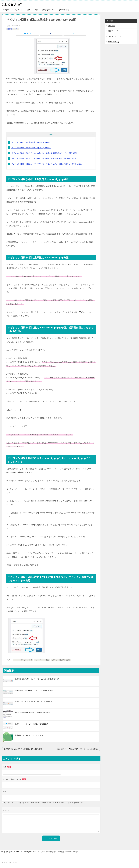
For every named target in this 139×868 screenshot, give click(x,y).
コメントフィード (115, 36)
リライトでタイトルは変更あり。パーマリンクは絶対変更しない (36, 701)
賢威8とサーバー (49, 10)
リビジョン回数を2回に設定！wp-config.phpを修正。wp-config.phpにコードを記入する (44, 158)
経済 (28, 10)
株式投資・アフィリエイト (13, 10)
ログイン (111, 26)
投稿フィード (113, 31)
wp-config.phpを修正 (42, 660)
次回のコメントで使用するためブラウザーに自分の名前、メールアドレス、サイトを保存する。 (44, 803)
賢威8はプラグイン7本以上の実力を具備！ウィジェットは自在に (77, 749)
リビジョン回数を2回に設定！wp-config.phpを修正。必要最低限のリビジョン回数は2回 (44, 153)
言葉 (36, 10)
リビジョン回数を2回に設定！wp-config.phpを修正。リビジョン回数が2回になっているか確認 (47, 164)
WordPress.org (114, 42)
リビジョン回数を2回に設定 (61, 660)
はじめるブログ (14, 4)
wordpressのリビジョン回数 (23, 660)
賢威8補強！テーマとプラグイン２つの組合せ (30, 735)
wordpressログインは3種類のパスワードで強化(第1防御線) (34, 690)
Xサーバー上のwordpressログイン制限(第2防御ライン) (33, 713)
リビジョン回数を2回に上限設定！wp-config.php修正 (31, 142)
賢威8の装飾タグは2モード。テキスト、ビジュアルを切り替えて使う (37, 679)
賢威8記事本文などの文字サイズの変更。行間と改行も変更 (23, 749)
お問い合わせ (64, 10)
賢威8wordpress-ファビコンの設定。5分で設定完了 (32, 724)
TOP (11, 852)
